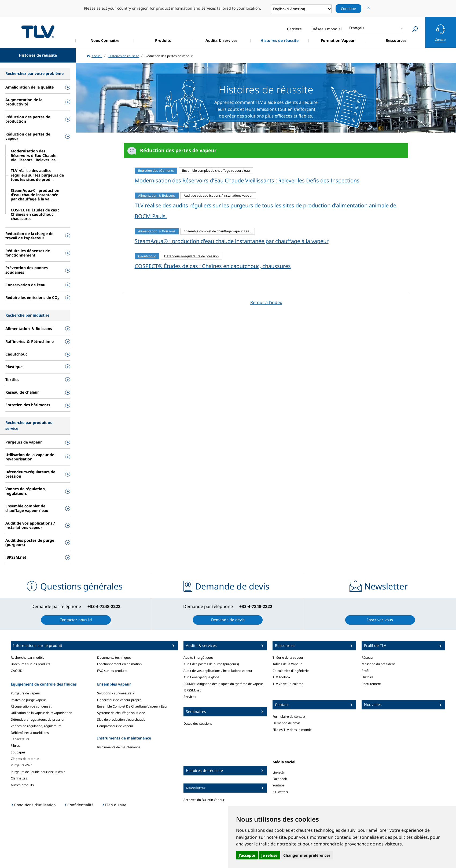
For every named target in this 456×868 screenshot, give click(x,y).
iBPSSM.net (192, 690)
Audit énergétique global (202, 677)
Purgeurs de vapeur (25, 693)
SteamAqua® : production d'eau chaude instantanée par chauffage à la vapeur (232, 241)
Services (190, 697)
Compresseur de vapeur (115, 726)
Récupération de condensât (31, 706)
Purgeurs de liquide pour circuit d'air (38, 772)
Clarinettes (19, 778)
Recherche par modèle (28, 658)
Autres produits (22, 785)
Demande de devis (286, 723)
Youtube (279, 785)
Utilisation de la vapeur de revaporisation (41, 713)
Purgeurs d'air (21, 765)
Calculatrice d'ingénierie (291, 671)
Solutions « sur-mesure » (115, 693)
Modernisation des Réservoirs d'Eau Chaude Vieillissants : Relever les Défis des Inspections (247, 180)
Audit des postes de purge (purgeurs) (211, 664)
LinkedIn (279, 772)
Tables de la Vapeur (287, 664)
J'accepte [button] (247, 855)
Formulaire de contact (289, 717)
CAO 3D (17, 671)
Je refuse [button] (269, 855)
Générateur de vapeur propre (119, 700)
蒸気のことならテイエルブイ (38, 32)
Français (357, 28)
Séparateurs (20, 739)
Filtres (15, 746)
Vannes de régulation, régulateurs (36, 726)
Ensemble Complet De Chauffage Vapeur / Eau (132, 706)
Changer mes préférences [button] (307, 855)
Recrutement (371, 684)
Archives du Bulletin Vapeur (204, 800)
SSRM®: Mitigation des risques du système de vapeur (223, 684)
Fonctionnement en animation (119, 664)
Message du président (378, 664)
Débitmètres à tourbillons (30, 733)
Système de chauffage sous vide (121, 713)
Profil (365, 671)
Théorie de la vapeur (288, 658)
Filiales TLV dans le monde (292, 730)
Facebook (280, 779)
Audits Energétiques (198, 658)
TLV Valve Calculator (288, 684)
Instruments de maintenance (119, 747)
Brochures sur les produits (30, 664)
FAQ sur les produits (112, 671)
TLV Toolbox (281, 677)
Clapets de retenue (25, 759)
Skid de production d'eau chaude (121, 719)
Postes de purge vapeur (28, 700)
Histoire (367, 677)
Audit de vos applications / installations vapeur (218, 671)
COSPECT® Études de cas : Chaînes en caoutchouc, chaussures (213, 266)
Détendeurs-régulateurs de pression (38, 719)
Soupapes (18, 752)
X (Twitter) (280, 792)
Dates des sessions (198, 724)
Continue (348, 9)
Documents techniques (114, 658)
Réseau (367, 658)
